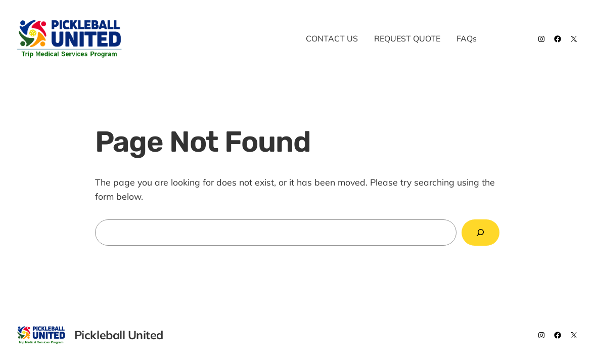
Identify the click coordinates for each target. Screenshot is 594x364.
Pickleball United (188, 39)
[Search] (481, 233)
